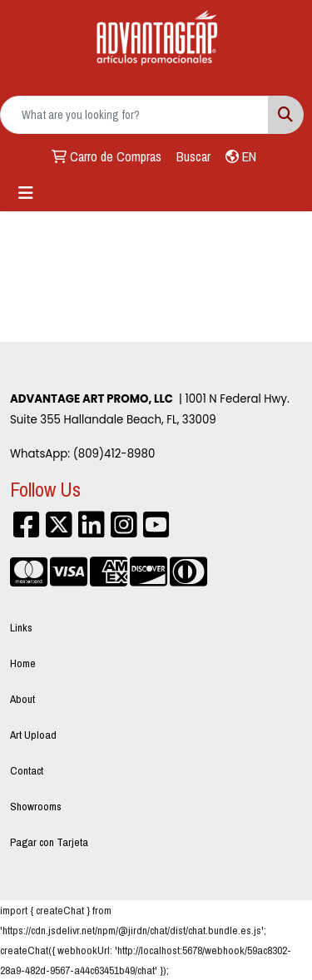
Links (21, 627)
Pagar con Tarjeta (49, 842)
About (22, 699)
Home (23, 663)
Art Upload (33, 735)
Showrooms (36, 806)
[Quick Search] (134, 115)
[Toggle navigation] (26, 193)
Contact (27, 770)
